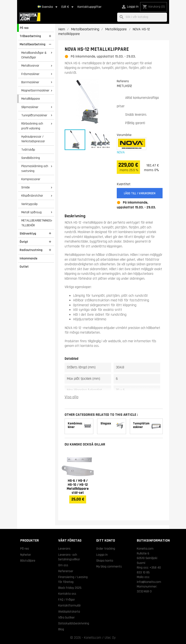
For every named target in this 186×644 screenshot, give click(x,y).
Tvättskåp (28, 150)
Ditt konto (106, 540)
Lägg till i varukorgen (140, 193)
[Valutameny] (68, 7)
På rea (24, 28)
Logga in (102, 555)
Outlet (24, 267)
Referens (123, 81)
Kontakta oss (67, 594)
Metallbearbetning (33, 44)
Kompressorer (31, 179)
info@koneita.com (149, 582)
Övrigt (24, 242)
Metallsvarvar (30, 66)
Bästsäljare (28, 561)
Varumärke (124, 135)
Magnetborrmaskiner (35, 90)
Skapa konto (105, 561)
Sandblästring (31, 158)
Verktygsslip (29, 204)
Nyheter (26, 555)
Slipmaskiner (30, 107)
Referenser (66, 571)
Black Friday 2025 (70, 588)
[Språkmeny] (48, 7)
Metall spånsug (31, 212)
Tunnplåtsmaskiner (34, 115)
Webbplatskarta (69, 612)
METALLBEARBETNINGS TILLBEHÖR (36, 223)
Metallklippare (31, 99)
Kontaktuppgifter (90, 7)
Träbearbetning (30, 36)
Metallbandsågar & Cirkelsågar (34, 55)
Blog (61, 629)
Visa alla (71, 397)
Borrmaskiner (30, 82)
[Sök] (142, 17)
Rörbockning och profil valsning (32, 126)
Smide (26, 187)
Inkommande (29, 258)
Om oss (63, 565)
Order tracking (106, 549)
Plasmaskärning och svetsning (35, 168)
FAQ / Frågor (67, 600)
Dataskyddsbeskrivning (74, 623)
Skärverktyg (28, 233)
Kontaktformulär (70, 605)
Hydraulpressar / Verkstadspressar (33, 139)
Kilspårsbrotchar (32, 196)
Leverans (64, 549)
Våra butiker (67, 617)
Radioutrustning (31, 250)
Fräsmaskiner (30, 74)
